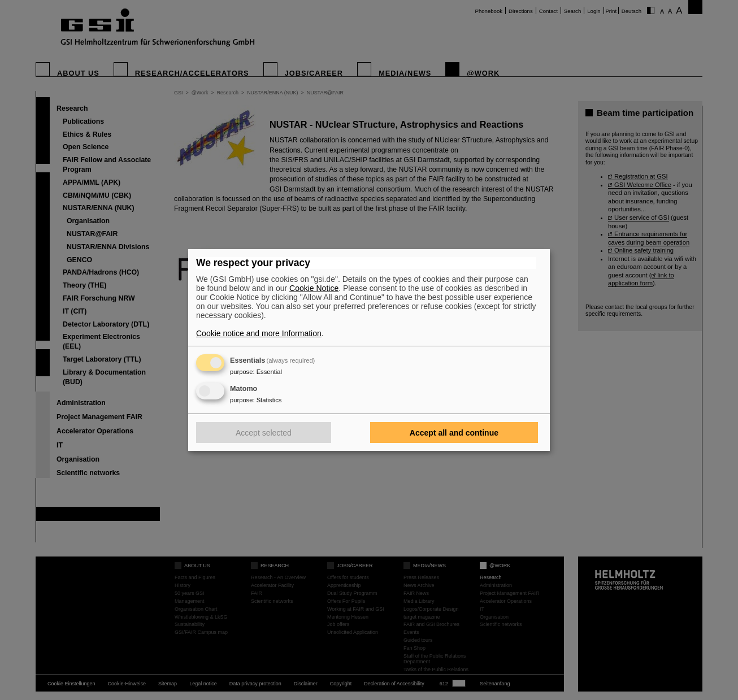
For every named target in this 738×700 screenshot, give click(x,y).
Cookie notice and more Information (259, 333)
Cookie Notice (314, 288)
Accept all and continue (454, 433)
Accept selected (264, 433)
